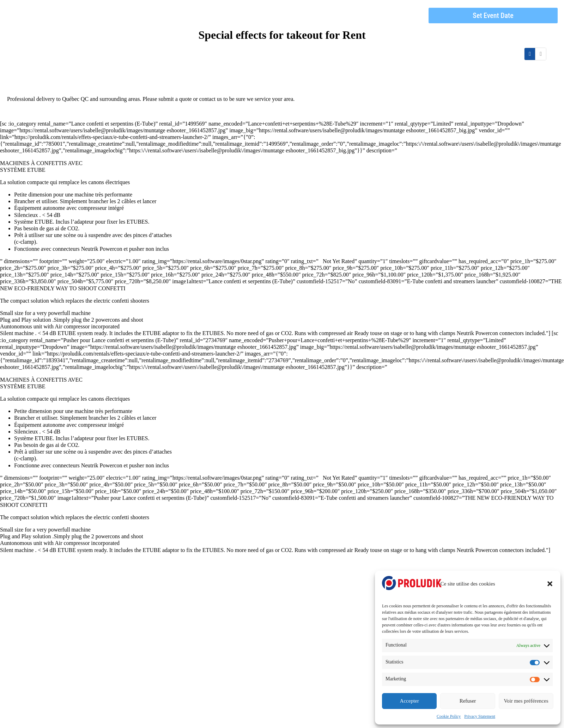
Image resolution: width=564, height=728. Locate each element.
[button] (550, 584)
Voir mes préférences (526, 701)
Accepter (410, 701)
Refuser (468, 701)
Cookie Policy (449, 716)
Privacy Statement (480, 716)
